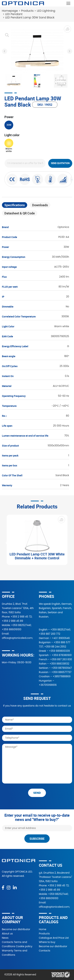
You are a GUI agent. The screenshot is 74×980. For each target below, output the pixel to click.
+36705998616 (48, 685)
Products (27, 11)
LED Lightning (46, 11)
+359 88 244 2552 (55, 647)
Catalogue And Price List (54, 938)
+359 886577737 (61, 672)
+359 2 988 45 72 (21, 617)
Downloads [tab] (40, 205)
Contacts (45, 951)
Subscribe (37, 839)
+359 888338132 (59, 664)
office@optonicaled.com (17, 638)
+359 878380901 (62, 655)
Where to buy (47, 942)
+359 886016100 (12, 629)
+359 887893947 (61, 668)
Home (43, 929)
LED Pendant (14, 14)
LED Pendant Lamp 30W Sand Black (30, 17)
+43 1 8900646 (61, 638)
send (37, 793)
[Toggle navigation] (68, 3)
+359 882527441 (21, 625)
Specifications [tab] (15, 205)
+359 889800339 (59, 651)
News (5, 938)
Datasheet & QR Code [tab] (20, 213)
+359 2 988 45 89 (13, 621)
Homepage (10, 11)
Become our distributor (16, 929)
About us (7, 934)
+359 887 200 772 (50, 634)
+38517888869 (62, 676)
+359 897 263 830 (61, 659)
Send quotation (60, 163)
